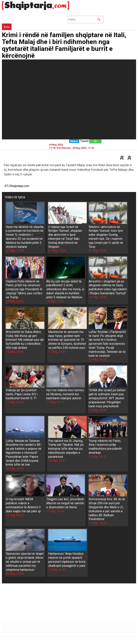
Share (74, 141)
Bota (7, 27)
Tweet (84, 141)
